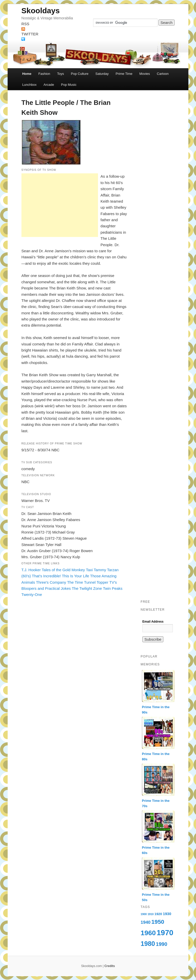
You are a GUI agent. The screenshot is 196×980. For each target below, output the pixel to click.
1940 (146, 922)
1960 (148, 933)
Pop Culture (80, 74)
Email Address (153, 622)
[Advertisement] (60, 205)
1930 (167, 914)
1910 (151, 914)
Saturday (102, 74)
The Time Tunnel (81, 582)
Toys (61, 74)
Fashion (44, 74)
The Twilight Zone (87, 588)
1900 (144, 914)
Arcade (49, 85)
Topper (103, 582)
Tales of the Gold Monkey (63, 570)
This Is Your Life (75, 576)
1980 (148, 944)
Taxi (89, 570)
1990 (162, 944)
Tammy (100, 570)
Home (27, 74)
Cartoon (163, 74)
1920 (158, 914)
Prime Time (124, 74)
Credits (110, 966)
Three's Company (51, 582)
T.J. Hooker (31, 570)
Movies (145, 74)
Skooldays (41, 11)
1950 (158, 922)
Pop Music (69, 85)
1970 (165, 933)
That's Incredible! (46, 576)
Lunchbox (29, 85)
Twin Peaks (113, 588)
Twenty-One (32, 594)
